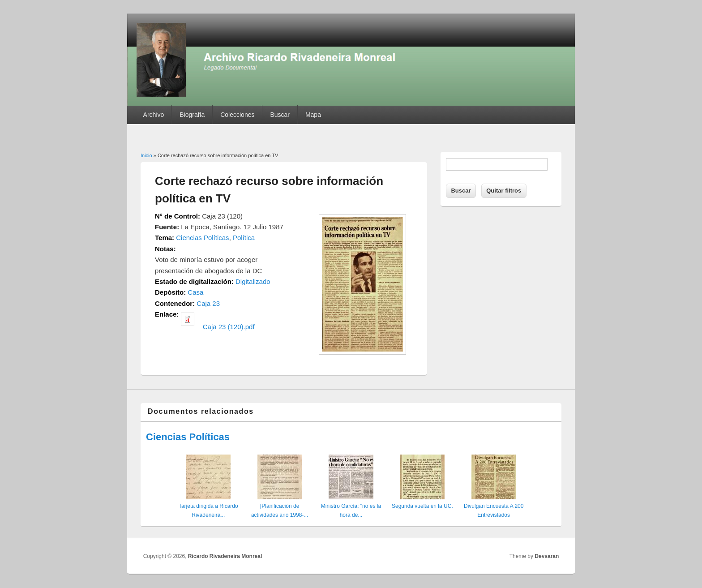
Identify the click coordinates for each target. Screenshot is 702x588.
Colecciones (237, 115)
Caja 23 (208, 303)
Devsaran (547, 556)
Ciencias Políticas (202, 238)
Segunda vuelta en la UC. (422, 506)
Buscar (280, 115)
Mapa (313, 115)
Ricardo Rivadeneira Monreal (225, 556)
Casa (195, 292)
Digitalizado (253, 281)
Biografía (192, 115)
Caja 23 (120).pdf (229, 327)
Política (244, 238)
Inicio (146, 155)
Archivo (154, 115)
